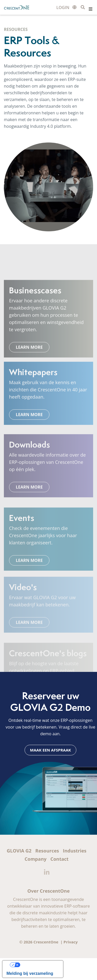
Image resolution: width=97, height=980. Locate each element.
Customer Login (63, 8)
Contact (59, 859)
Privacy (71, 942)
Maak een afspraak (50, 750)
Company (36, 859)
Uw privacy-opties (38, 965)
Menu (90, 9)
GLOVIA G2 (19, 851)
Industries (75, 851)
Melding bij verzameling (30, 973)
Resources (47, 851)
